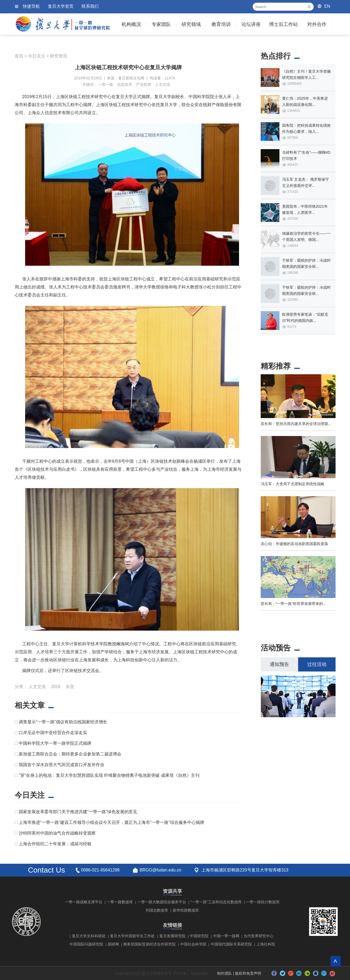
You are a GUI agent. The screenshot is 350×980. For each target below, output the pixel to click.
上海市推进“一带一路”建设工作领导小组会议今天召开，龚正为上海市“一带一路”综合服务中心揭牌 (111, 822)
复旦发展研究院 (172, 936)
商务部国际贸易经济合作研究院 (149, 944)
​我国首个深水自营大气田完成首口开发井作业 (61, 765)
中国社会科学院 (193, 944)
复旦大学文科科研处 (89, 936)
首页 (19, 56)
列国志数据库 (157, 910)
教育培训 (221, 24)
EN (327, 6)
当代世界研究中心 (259, 936)
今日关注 (37, 56)
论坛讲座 (251, 24)
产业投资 (144, 84)
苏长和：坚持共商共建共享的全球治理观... (296, 424)
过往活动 (317, 664)
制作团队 (225, 973)
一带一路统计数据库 (263, 902)
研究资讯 (59, 56)
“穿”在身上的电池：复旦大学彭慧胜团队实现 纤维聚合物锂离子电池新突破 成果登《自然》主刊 (109, 775)
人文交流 (163, 84)
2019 (56, 687)
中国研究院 (199, 936)
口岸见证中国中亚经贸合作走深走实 (53, 733)
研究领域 (191, 24)
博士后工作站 (283, 24)
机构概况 (131, 24)
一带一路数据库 (120, 902)
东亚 (70, 687)
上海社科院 (266, 944)
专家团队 (161, 24)
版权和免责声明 (248, 973)
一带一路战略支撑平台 (84, 902)
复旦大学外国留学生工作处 (132, 936)
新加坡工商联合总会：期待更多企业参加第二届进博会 (70, 754)
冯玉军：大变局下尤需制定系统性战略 (293, 484)
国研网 (113, 944)
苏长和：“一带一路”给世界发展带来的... (293, 604)
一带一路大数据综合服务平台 (162, 902)
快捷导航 (31, 6)
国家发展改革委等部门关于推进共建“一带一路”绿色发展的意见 (78, 812)
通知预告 (279, 664)
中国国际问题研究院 (86, 944)
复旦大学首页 (61, 6)
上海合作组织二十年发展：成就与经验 (55, 844)
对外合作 (317, 24)
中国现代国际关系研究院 (231, 944)
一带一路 (106, 84)
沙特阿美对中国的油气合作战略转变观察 (57, 833)
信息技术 (125, 84)
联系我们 (90, 6)
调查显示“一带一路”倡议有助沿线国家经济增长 (63, 722)
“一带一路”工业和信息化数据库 (216, 902)
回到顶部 (335, 961)
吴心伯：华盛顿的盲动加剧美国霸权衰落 (294, 544)
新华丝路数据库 (186, 910)
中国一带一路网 (226, 936)
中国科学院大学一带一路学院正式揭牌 (55, 743)
